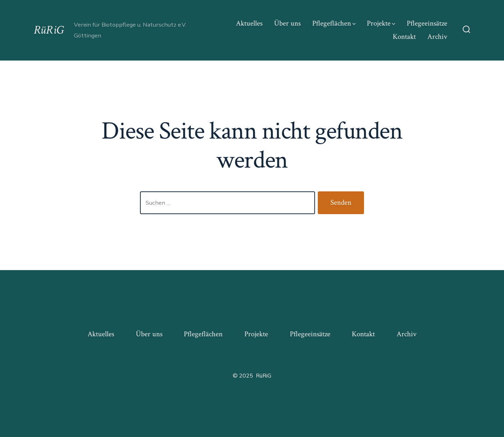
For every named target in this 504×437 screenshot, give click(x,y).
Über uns (287, 23)
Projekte (381, 23)
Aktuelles (249, 23)
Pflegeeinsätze (427, 23)
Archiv (437, 37)
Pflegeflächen (334, 23)
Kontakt (404, 37)
